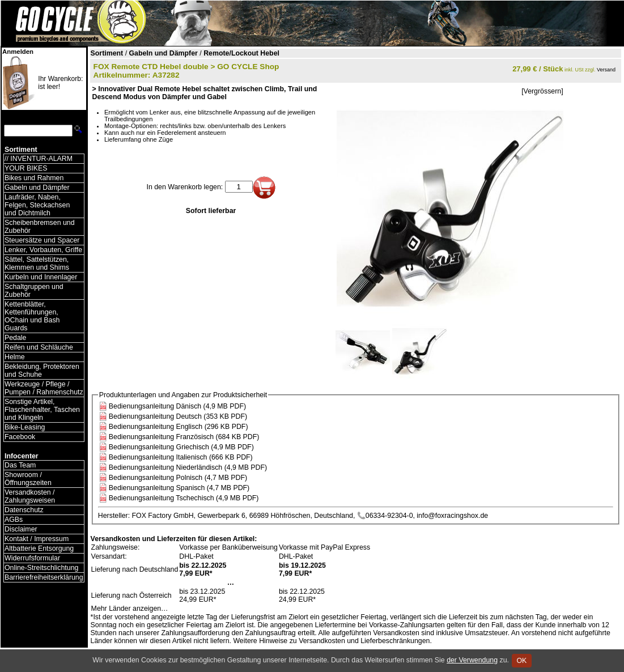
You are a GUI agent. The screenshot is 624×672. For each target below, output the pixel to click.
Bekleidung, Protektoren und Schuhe (42, 371)
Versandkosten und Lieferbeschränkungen (364, 641)
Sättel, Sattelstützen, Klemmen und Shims (37, 263)
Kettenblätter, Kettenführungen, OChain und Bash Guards (32, 316)
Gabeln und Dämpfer (37, 188)
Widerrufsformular (32, 558)
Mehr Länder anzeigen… (130, 609)
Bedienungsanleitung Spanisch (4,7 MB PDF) (179, 488)
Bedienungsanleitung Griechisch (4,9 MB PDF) (181, 447)
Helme (15, 357)
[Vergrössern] (542, 91)
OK (522, 661)
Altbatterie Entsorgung (39, 548)
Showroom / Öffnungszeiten (28, 479)
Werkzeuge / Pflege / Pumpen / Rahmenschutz (44, 388)
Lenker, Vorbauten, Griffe (43, 250)
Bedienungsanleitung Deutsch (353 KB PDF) (178, 416)
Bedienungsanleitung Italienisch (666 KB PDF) (181, 457)
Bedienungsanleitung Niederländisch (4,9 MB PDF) (188, 467)
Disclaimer (21, 529)
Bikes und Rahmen (34, 178)
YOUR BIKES (26, 168)
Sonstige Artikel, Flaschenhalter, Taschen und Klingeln (42, 410)
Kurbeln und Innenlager (41, 277)
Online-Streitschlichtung (41, 568)
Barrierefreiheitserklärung (44, 577)
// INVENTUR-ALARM (39, 159)
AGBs (14, 520)
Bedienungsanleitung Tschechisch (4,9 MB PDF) (184, 498)
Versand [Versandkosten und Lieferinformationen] (606, 70)
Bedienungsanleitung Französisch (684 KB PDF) (184, 437)
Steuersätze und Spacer (42, 240)
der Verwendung (472, 660)
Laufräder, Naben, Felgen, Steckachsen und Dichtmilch (37, 205)
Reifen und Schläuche (39, 347)
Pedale (15, 338)
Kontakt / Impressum (37, 539)
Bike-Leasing (25, 427)
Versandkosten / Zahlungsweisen (30, 496)
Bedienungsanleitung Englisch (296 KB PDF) (179, 427)
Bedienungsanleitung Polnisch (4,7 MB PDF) (178, 478)
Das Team (20, 465)
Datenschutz (24, 510)
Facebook (20, 437)
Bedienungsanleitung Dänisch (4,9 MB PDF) (177, 406)
